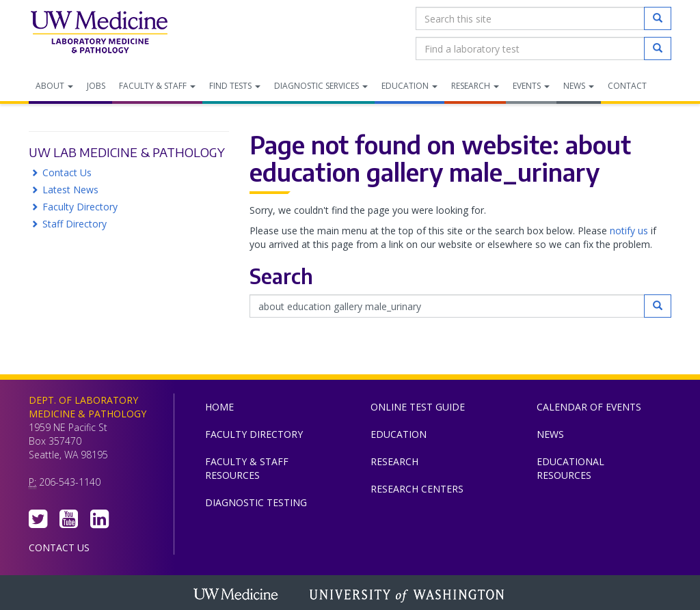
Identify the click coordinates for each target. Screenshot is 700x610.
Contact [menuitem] (627, 86)
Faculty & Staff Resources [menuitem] (247, 468)
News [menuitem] (579, 86)
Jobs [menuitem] (96, 86)
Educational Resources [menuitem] (570, 468)
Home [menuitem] (219, 407)
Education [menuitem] (409, 86)
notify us (629, 231)
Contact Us (67, 172)
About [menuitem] (54, 86)
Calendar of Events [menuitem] (589, 407)
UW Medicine (237, 596)
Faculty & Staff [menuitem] (157, 86)
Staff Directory (75, 224)
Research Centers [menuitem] (417, 489)
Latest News (70, 190)
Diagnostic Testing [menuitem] (256, 502)
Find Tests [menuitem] (235, 86)
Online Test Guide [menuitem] (418, 407)
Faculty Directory (80, 207)
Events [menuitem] (531, 86)
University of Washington (408, 596)
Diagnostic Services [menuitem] (321, 86)
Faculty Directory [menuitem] (254, 434)
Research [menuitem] (475, 86)
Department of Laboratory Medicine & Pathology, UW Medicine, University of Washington (99, 33)
